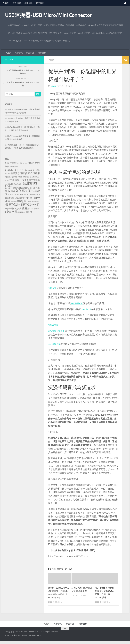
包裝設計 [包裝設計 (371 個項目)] (15, 173)
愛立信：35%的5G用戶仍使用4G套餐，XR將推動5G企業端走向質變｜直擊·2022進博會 (59, 594)
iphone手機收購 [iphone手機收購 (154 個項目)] (28, 163)
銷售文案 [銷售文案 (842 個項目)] (11, 212)
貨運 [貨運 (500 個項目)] (24, 208)
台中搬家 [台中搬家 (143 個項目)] (19, 177)
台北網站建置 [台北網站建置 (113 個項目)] (9, 184)
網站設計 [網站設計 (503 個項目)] (22, 201)
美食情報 (17, 3)
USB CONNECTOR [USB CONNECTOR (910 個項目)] (15, 168)
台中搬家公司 (55, 344)
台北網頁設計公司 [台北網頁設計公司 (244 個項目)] (21, 188)
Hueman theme (36, 639)
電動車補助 (54, 325)
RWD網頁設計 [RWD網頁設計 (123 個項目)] (14, 167)
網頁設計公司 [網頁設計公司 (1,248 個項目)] (29, 205)
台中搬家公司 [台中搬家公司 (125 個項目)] (27, 177)
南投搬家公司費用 (57, 331)
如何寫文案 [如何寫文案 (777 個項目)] (23, 191)
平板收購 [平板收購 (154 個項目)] (35, 191)
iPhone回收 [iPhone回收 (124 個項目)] (19, 163)
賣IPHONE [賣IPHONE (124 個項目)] (30, 209)
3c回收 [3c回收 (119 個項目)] (7, 163)
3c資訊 (6, 3)
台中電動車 (87, 309)
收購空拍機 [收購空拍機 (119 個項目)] (35, 195)
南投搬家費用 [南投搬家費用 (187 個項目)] (10, 177)
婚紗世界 (40, 3)
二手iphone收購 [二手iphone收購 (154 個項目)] (29, 170)
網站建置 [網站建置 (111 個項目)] (14, 202)
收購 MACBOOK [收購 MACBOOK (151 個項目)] (25, 195)
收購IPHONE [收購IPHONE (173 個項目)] (15, 195)
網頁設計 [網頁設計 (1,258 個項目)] (12, 205)
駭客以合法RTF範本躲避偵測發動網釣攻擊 (81, 591)
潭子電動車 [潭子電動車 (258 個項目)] (35, 198)
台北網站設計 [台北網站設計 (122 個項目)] (18, 184)
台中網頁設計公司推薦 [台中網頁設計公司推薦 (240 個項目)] (18, 180)
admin (53, 86)
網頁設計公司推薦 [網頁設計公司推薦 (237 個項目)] (13, 209)
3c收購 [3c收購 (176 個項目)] (12, 163)
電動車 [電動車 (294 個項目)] (29, 212)
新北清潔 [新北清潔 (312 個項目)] (25, 198)
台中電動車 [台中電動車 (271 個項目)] (34, 180)
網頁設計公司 (78, 303)
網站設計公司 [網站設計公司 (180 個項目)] (33, 202)
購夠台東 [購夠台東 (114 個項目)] (37, 209)
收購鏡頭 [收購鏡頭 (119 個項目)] (17, 198)
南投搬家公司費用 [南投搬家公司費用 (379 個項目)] (30, 173)
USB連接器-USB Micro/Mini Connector (48, 15)
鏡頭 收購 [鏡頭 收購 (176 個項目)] (22, 212)
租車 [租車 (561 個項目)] (8, 201)
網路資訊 (28, 3)
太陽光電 (53, 288)
